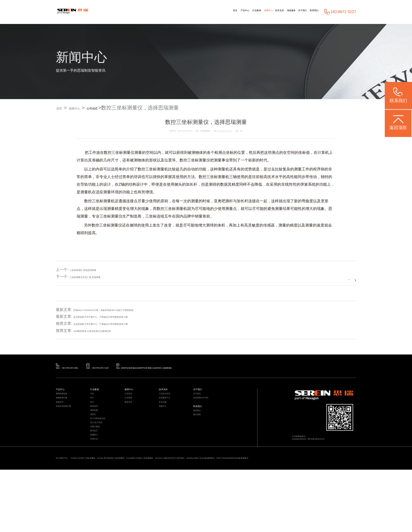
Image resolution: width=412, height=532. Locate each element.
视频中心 (166, 427)
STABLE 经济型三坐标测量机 (107, 512)
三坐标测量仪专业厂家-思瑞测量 (97, 277)
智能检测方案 (66, 412)
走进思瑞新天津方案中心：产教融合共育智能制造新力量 (121, 317)
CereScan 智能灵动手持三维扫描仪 (268, 512)
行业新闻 (132, 412)
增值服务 (270, 12)
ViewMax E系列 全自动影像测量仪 (326, 512)
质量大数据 (99, 465)
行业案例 (210, 12)
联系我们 (310, 12)
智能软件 (63, 419)
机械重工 (97, 481)
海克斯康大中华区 (207, 412)
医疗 (94, 419)
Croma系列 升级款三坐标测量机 (212, 512)
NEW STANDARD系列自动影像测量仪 (89, 519)
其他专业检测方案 (70, 427)
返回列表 (337, 277)
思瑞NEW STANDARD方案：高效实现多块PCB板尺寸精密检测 (127, 310)
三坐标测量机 (157, 169)
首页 (173, 12)
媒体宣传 (132, 419)
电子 (94, 412)
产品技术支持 (169, 404)
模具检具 (97, 427)
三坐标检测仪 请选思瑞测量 (93, 270)
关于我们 (290, 12)
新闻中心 (230, 12)
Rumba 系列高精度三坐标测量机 (158, 512)
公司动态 (114, 108)
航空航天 (97, 473)
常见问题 (166, 419)
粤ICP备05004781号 (337, 452)
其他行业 (97, 489)
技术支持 (250, 12)
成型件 (96, 442)
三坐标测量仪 (123, 153)
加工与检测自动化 (104, 450)
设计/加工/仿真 (102, 458)
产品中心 (189, 12)
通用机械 (97, 435)
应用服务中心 (169, 412)
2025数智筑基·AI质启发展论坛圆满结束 (107, 331)
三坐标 (212, 177)
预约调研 (200, 439)
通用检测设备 (66, 404)
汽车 (94, 404)
